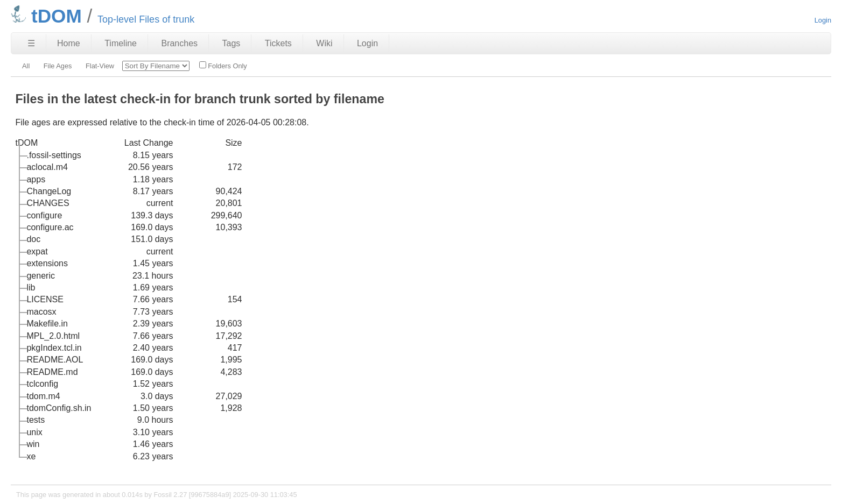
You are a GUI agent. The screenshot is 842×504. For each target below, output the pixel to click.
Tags (231, 43)
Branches (179, 43)
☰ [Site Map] (31, 43)
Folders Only (223, 66)
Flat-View (100, 66)
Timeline (121, 43)
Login (823, 20)
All (26, 66)
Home (69, 43)
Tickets (278, 43)
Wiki (324, 43)
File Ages (58, 66)
